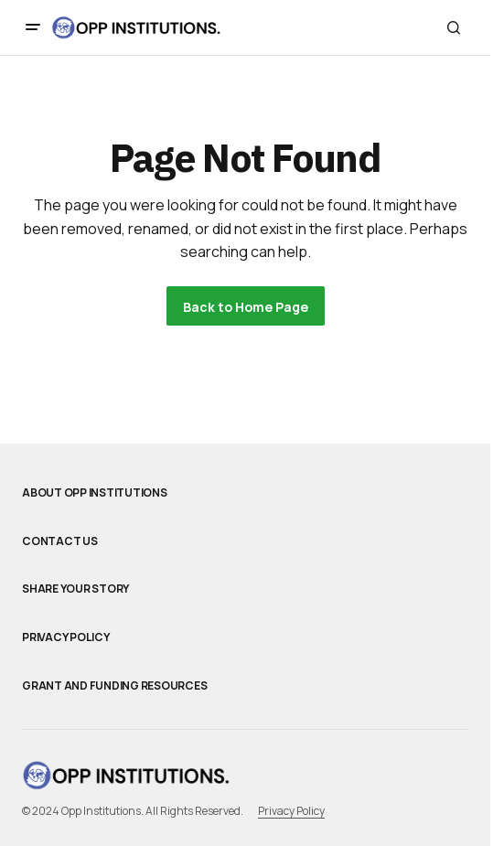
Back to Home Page (246, 307)
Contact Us (60, 541)
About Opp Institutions (95, 493)
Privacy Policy (66, 637)
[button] (33, 27)
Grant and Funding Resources (115, 686)
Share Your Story (75, 589)
